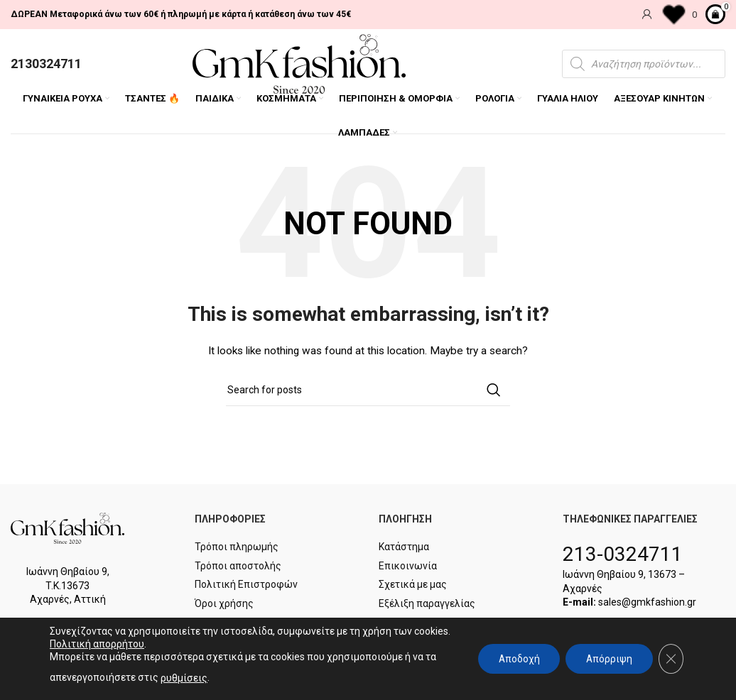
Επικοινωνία (408, 567)
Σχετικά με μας (413, 586)
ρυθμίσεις (184, 678)
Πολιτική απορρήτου (135, 644)
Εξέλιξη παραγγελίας (427, 605)
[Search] (368, 392)
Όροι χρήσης (224, 605)
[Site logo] (299, 64)
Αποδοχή (515, 659)
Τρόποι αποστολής (238, 567)
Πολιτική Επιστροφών (246, 586)
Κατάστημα (404, 549)
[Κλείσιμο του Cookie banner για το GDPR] (671, 659)
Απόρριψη (607, 659)
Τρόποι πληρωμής (237, 549)
